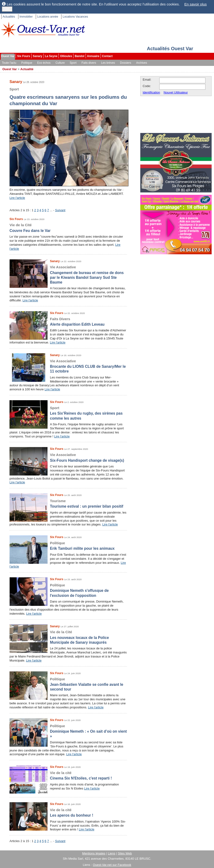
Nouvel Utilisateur (176, 92)
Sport (73, 63)
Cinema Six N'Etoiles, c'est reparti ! (68, 775)
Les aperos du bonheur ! (68, 812)
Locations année (48, 17)
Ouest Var (8, 56)
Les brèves (108, 63)
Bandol (80, 56)
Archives (142, 63)
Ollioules (66, 56)
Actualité (27, 69)
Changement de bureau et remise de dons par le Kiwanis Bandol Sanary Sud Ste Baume (68, 275)
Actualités (9, 17)
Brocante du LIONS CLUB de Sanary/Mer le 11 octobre (68, 366)
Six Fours (24, 56)
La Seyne (51, 56)
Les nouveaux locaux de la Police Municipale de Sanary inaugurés (68, 637)
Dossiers (126, 63)
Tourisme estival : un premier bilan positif (68, 503)
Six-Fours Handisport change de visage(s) (68, 457)
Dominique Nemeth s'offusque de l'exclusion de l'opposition (68, 590)
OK (7, 9)
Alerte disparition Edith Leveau (68, 321)
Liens (112, 853)
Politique (27, 63)
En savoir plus (195, 4)
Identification (151, 92)
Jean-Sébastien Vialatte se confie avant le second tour (68, 684)
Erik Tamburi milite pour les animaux (68, 546)
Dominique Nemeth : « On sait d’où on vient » (68, 731)
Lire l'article (17, 198)
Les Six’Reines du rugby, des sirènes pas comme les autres (68, 413)
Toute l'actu (9, 63)
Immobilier (26, 17)
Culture (60, 63)
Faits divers (89, 63)
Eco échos (44, 63)
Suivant (60, 210)
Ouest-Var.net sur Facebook (112, 865)
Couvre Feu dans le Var (68, 228)
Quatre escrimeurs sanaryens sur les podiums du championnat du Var (69, 96)
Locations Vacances (75, 17)
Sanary (38, 56)
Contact (107, 56)
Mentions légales (94, 853)
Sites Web (125, 853)
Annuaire (93, 56)
